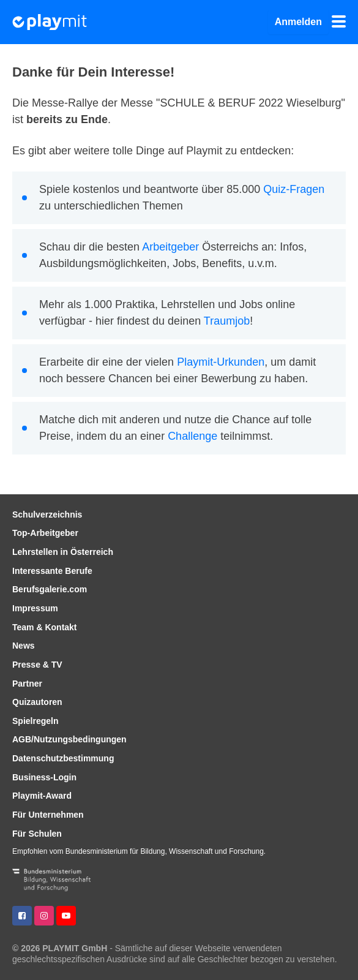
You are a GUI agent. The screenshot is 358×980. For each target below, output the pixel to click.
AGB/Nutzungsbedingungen (69, 739)
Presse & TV (37, 665)
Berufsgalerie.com (50, 589)
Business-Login (44, 777)
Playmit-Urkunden (221, 362)
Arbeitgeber (170, 247)
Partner (27, 684)
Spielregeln (35, 721)
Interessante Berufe (52, 571)
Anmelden (298, 22)
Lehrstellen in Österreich (63, 552)
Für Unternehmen (48, 815)
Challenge (192, 436)
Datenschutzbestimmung (63, 758)
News (24, 646)
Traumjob (227, 321)
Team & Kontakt (45, 627)
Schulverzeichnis (47, 514)
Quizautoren (37, 702)
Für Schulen (37, 834)
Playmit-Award (42, 796)
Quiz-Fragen (294, 189)
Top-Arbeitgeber (45, 533)
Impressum (35, 608)
